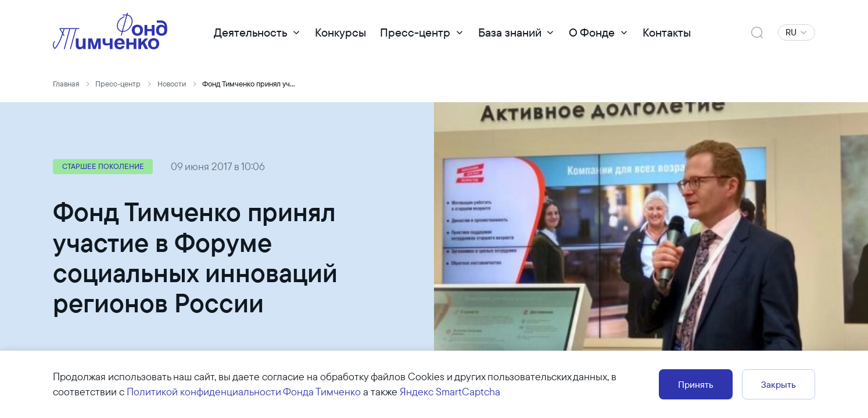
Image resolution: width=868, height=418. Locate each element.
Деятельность (250, 32)
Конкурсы (340, 32)
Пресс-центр (415, 32)
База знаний (510, 32)
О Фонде (592, 32)
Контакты (667, 32)
